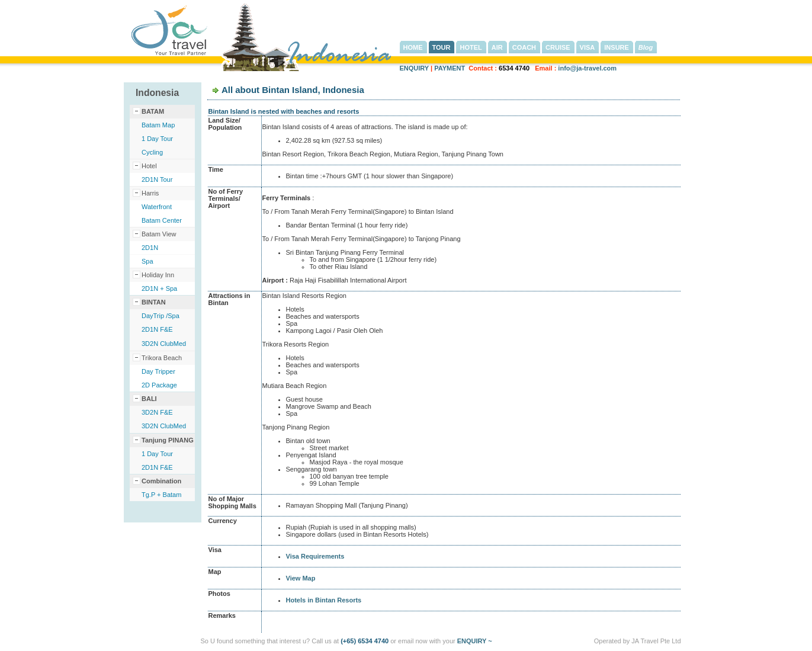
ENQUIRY (415, 68)
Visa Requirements (315, 556)
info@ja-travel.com (587, 68)
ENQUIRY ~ (475, 641)
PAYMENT (450, 68)
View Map (301, 578)
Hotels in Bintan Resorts (324, 600)
